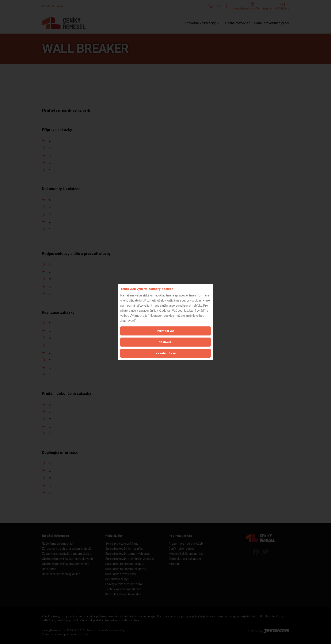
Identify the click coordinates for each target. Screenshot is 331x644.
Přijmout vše (166, 331)
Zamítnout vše (166, 353)
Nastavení (165, 342)
